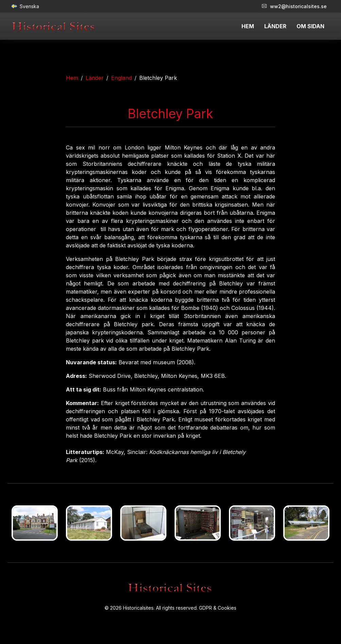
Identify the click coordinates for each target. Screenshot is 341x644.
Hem (72, 78)
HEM (248, 26)
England (121, 78)
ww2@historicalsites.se (294, 6)
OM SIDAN (310, 26)
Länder (95, 78)
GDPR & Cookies (218, 608)
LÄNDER (275, 26)
